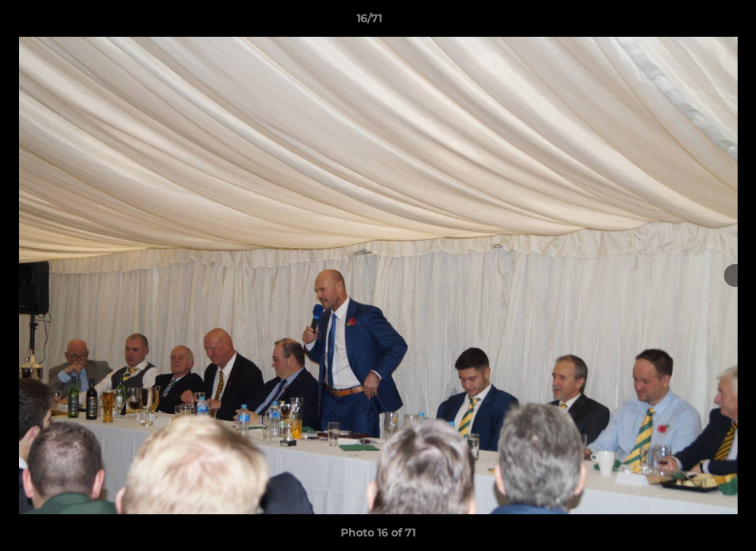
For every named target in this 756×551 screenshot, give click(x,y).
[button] (692, 22)
